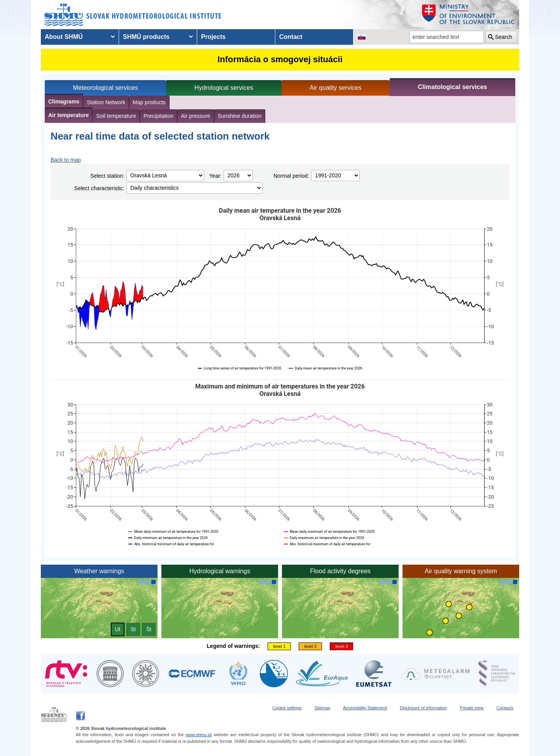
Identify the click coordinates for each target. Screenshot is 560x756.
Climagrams (64, 101)
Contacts (505, 708)
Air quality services (335, 88)
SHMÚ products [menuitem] (146, 37)
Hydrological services (224, 88)
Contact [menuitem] (291, 37)
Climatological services (453, 87)
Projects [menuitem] (213, 37)
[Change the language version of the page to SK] (362, 37)
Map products (149, 102)
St (133, 629)
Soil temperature (116, 116)
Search (504, 37)
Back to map (66, 160)
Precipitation (158, 116)
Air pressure (195, 116)
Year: (215, 176)
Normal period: (291, 176)
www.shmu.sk (199, 735)
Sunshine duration (240, 116)
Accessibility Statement (365, 708)
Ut (118, 629)
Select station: (107, 176)
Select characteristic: (99, 188)
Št (149, 629)
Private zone (472, 708)
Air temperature (68, 115)
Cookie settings (287, 708)
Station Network (106, 102)
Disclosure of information (423, 708)
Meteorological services (106, 88)
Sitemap (322, 708)
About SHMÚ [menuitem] (64, 37)
